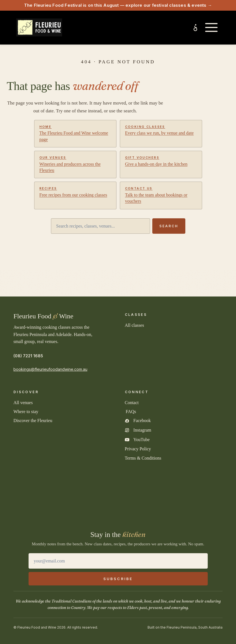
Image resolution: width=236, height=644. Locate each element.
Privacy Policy (138, 449)
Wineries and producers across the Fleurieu (75, 164)
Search (169, 226)
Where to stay (26, 412)
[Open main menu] (211, 27)
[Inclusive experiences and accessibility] (196, 27)
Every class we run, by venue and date (161, 130)
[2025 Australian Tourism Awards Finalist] (94, 483)
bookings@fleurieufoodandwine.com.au (50, 369)
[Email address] (118, 561)
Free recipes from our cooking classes (75, 192)
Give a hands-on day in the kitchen (161, 161)
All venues (23, 403)
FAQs (131, 412)
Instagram (142, 430)
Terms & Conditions (143, 458)
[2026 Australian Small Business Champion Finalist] (118, 512)
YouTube (141, 440)
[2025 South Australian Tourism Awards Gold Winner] (47, 483)
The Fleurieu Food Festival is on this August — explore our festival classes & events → (118, 5)
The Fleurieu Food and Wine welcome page (75, 133)
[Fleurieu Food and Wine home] (39, 27)
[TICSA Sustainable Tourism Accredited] (190, 483)
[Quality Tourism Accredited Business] (142, 483)
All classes (135, 325)
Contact (132, 403)
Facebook (142, 421)
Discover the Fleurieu (33, 421)
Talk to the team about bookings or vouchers (161, 195)
